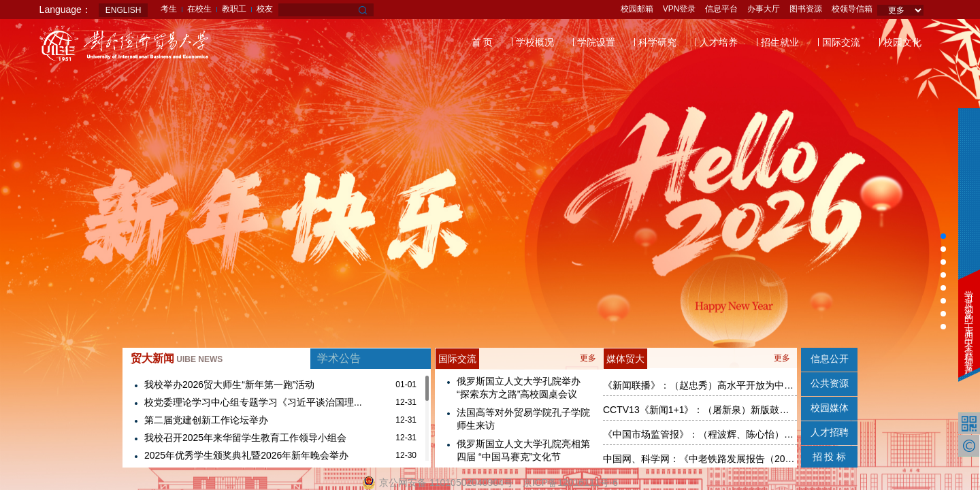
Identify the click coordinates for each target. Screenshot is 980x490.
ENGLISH (124, 10)
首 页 (483, 42)
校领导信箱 (852, 9)
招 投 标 (830, 457)
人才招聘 (830, 432)
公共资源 (830, 383)
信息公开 (830, 359)
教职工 (234, 9)
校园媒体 (830, 408)
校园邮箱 (637, 9)
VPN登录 (680, 9)
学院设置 (596, 42)
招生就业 (780, 42)
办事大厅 (764, 9)
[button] (943, 236)
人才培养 (719, 42)
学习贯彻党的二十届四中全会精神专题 (969, 324)
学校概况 (535, 42)
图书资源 (806, 9)
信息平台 (721, 9)
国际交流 (841, 42)
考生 (169, 9)
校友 (265, 9)
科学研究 (657, 42)
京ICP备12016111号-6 (570, 483)
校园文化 (902, 42)
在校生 (199, 9)
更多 (588, 358)
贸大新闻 (177, 358)
